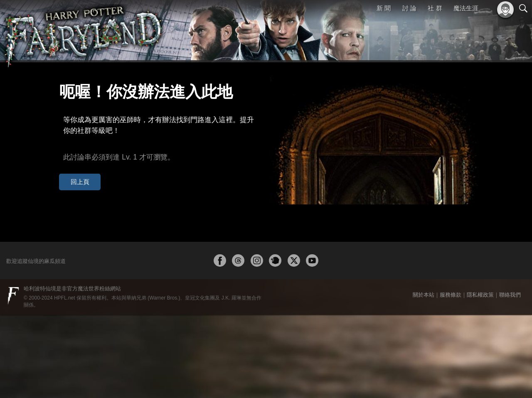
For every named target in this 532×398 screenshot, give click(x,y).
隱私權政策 (480, 378)
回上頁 (74, 161)
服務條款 (451, 378)
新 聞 (384, 8)
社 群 (435, 8)
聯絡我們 (510, 378)
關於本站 (424, 378)
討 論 (409, 8)
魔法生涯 (466, 8)
